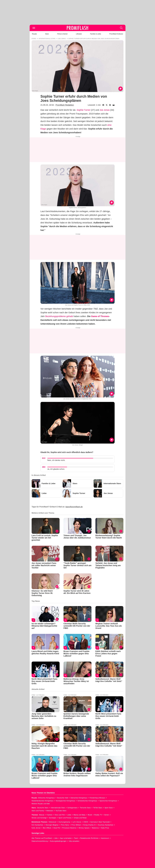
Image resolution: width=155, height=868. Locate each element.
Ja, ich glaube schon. (56, 469)
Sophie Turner (83, 110)
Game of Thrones (100, 316)
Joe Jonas (105, 110)
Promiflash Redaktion (65, 105)
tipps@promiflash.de (74, 507)
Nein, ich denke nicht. (56, 460)
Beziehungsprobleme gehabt (59, 316)
